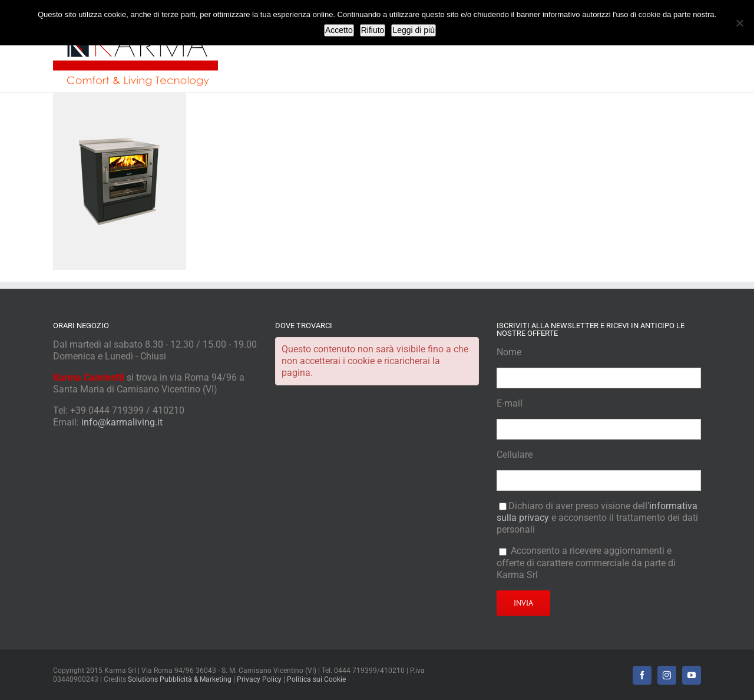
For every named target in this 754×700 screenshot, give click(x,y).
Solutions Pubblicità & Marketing (180, 679)
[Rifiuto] (739, 23)
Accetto (339, 30)
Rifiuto (373, 30)
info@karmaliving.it (122, 422)
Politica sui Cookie (316, 679)
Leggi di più (414, 30)
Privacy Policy (259, 679)
